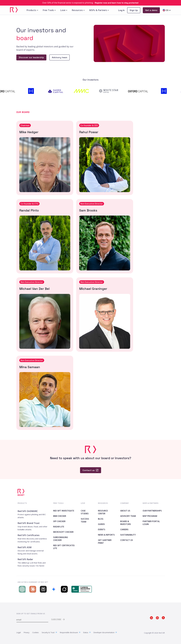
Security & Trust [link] (49, 632)
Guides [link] (101, 524)
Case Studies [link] (85, 512)
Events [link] (102, 529)
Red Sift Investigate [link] (64, 511)
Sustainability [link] (128, 535)
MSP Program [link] (150, 516)
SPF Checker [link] (59, 521)
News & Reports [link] (106, 535)
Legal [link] (18, 632)
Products (33, 10)
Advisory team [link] (128, 516)
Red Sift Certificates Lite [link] (64, 547)
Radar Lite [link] (59, 527)
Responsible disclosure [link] (70, 632)
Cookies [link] (36, 632)
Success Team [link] (85, 520)
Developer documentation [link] (105, 632)
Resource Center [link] (103, 512)
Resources (78, 10)
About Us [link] (125, 511)
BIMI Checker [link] (60, 516)
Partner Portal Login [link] (151, 523)
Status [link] (87, 632)
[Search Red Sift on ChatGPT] (22, 589)
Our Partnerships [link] (152, 511)
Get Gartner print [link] (105, 542)
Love (64, 10)
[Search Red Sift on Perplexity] (43, 589)
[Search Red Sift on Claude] (32, 589)
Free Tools (50, 10)
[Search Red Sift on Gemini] (53, 589)
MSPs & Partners (99, 10)
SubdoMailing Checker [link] (61, 539)
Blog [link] (101, 519)
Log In (121, 10)
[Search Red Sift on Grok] (64, 589)
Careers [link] (124, 529)
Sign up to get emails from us (31, 614)
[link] (90, 3)
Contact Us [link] (127, 540)
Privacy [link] (26, 632)
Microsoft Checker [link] (63, 532)
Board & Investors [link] (126, 523)
